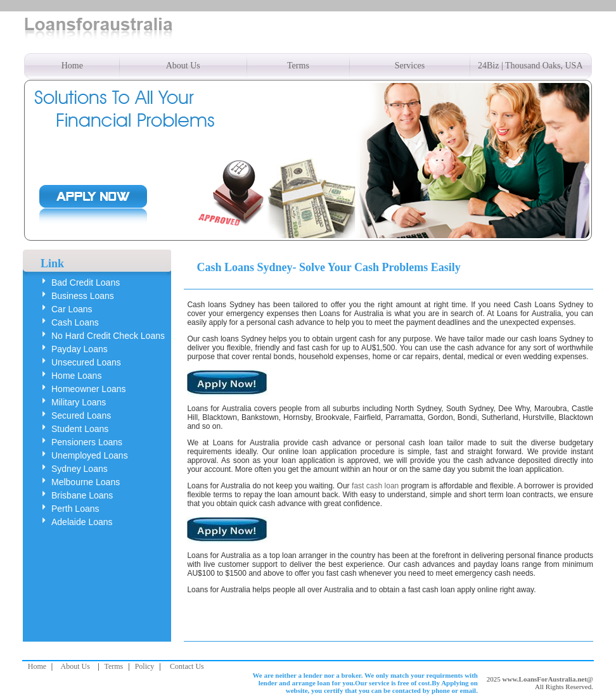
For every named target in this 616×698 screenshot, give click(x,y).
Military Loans (79, 402)
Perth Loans (75, 509)
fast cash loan (375, 486)
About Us (183, 66)
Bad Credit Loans (86, 282)
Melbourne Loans (86, 482)
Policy (145, 666)
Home (72, 66)
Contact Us (187, 666)
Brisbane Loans (82, 495)
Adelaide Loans (82, 522)
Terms (298, 66)
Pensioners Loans (87, 442)
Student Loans (80, 429)
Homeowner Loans (89, 389)
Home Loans (76, 376)
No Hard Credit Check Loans (108, 336)
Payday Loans (80, 349)
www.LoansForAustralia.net (545, 679)
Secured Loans (81, 416)
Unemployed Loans (90, 455)
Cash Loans (75, 322)
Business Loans (83, 296)
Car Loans (72, 309)
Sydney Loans (80, 469)
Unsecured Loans (86, 362)
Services (410, 66)
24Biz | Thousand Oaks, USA (530, 66)
